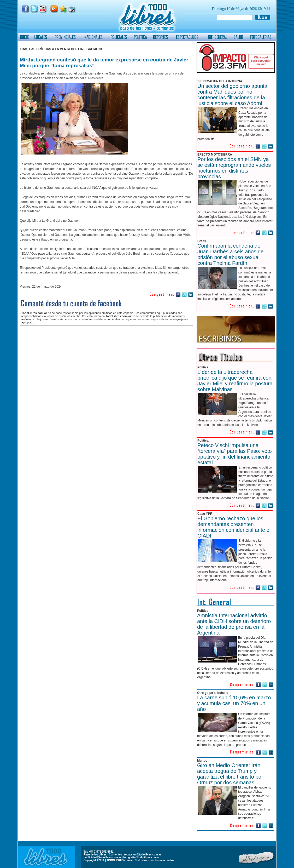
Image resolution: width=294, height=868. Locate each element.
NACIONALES (93, 37)
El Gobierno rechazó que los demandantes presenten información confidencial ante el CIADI (234, 527)
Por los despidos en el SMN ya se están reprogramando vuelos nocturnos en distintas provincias (234, 168)
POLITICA (140, 37)
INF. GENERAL (217, 37)
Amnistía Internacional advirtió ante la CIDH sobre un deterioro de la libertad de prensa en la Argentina (234, 624)
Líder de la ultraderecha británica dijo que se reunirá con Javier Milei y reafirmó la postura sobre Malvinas (235, 381)
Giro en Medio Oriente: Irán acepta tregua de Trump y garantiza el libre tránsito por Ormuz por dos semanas (230, 774)
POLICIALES (119, 37)
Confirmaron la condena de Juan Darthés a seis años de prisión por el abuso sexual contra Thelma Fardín (231, 254)
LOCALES (41, 37)
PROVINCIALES (65, 37)
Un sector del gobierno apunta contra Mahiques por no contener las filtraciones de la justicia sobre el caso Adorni (232, 95)
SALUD (238, 37)
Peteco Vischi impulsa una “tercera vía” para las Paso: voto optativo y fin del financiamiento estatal (235, 454)
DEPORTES (160, 37)
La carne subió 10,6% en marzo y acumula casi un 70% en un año (234, 703)
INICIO (25, 37)
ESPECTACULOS (187, 37)
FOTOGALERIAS (261, 37)
